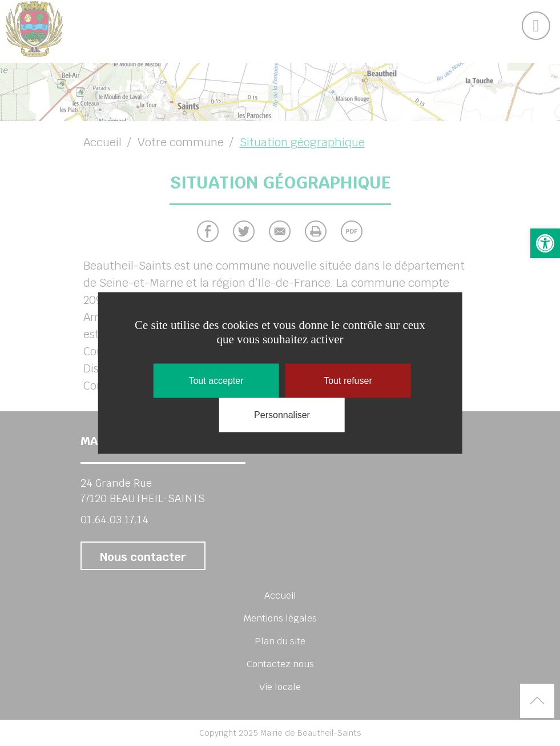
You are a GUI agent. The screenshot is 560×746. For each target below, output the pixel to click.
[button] (545, 243)
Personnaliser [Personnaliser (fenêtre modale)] (282, 415)
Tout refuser (348, 381)
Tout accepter (216, 381)
